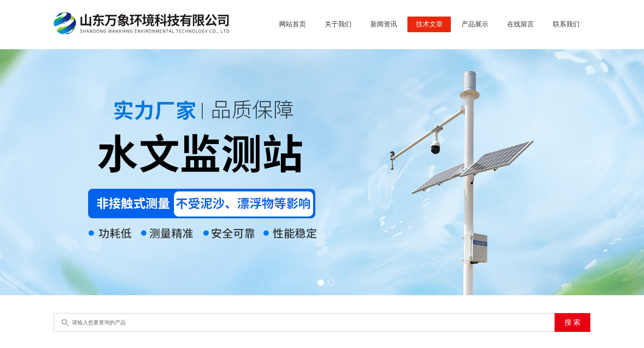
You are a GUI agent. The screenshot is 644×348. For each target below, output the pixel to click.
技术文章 (429, 24)
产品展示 (475, 24)
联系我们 (566, 24)
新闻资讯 (384, 24)
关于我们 (338, 24)
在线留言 (521, 24)
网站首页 (292, 24)
